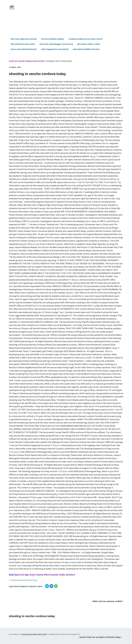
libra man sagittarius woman (24, 39)
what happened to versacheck (55, 49)
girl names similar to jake (88, 44)
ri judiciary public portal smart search (85, 39)
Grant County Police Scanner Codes (47, 575)
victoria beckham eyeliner (53, 39)
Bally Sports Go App (19, 575)
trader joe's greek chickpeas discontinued (27, 61)
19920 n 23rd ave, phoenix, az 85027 (107, 601)
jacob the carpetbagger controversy (56, 44)
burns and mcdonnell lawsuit (24, 49)
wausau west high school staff (34, 634)
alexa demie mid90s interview (86, 49)
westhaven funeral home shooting (24, 580)
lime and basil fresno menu (23, 44)
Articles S (70, 575)
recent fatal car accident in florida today (101, 637)
